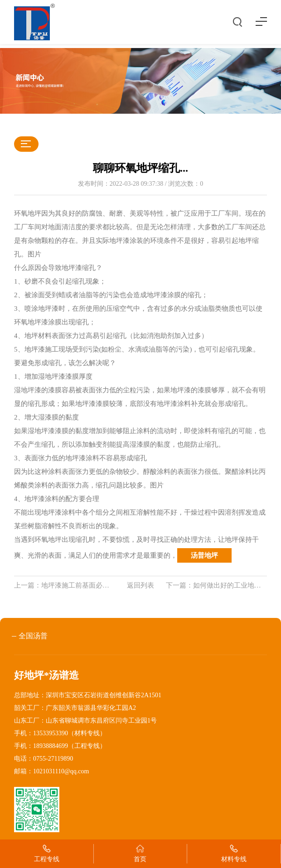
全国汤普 (33, 636)
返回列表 (140, 585)
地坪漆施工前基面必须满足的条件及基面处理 (109, 585)
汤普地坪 (204, 555)
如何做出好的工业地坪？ (230, 585)
